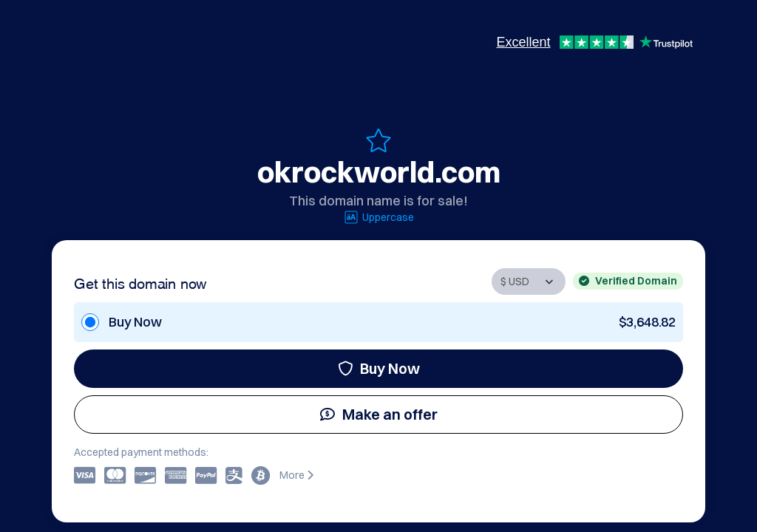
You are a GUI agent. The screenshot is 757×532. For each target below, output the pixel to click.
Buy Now (379, 368)
